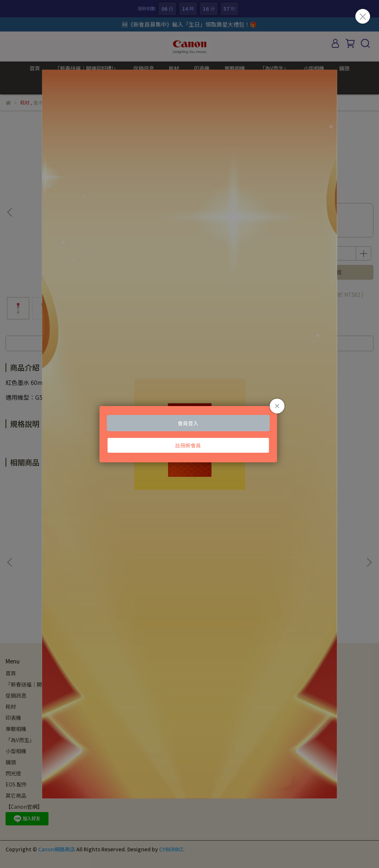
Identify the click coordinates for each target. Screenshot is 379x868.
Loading (190, 434)
